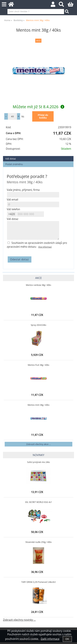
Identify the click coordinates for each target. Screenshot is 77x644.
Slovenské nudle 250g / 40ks (38, 542)
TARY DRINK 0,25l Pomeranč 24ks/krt (39, 582)
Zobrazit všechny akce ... (38, 444)
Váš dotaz (11, 159)
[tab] (38, 156)
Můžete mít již (38, 107)
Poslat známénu (14, 164)
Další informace (50, 639)
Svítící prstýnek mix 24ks (39, 462)
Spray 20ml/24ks (38, 325)
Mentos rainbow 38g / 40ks (38, 285)
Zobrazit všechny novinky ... (19, 620)
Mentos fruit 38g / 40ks (38, 365)
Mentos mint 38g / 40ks (38, 405)
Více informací (45, 247)
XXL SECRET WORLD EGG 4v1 (38, 502)
